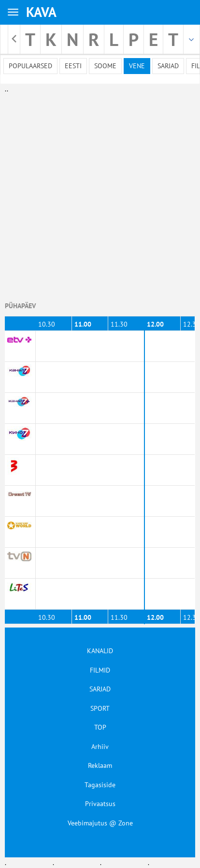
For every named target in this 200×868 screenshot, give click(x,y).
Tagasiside (100, 785)
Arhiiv (100, 747)
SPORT (100, 708)
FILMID (100, 670)
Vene (137, 66)
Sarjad (168, 66)
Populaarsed (30, 66)
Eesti (73, 66)
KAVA (41, 12)
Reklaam (100, 765)
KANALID (100, 651)
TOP (100, 727)
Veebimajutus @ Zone (100, 823)
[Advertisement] (98, 192)
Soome (105, 66)
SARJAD (100, 689)
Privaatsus (100, 804)
